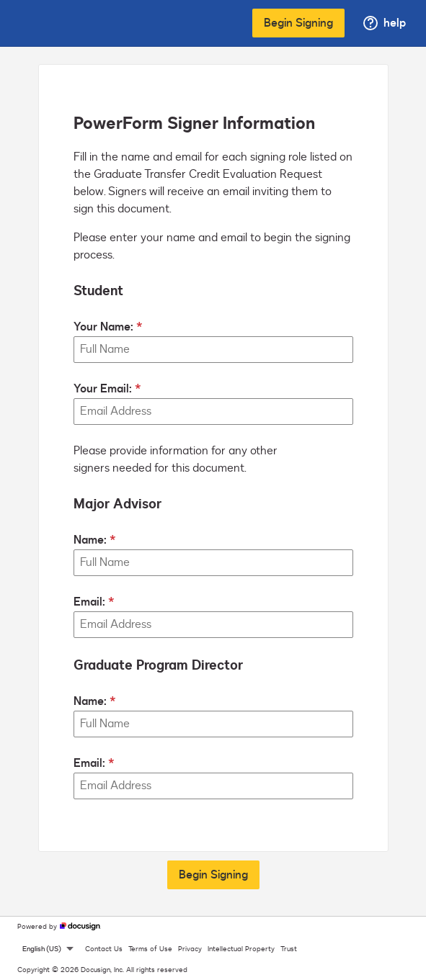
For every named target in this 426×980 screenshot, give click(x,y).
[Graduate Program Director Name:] (213, 724)
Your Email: (103, 389)
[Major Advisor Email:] (213, 625)
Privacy (190, 949)
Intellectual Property (241, 949)
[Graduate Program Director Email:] (213, 786)
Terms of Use (150, 949)
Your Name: (103, 327)
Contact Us (104, 949)
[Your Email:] (213, 412)
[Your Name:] (213, 350)
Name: (90, 540)
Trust (289, 949)
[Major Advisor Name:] (213, 563)
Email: (89, 602)
